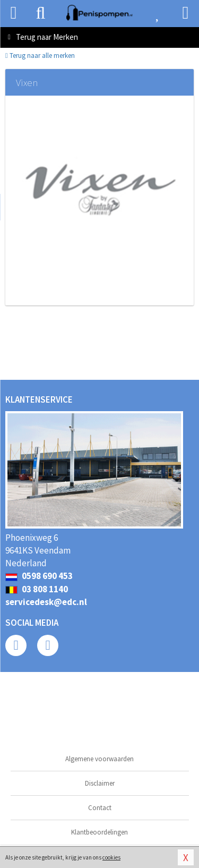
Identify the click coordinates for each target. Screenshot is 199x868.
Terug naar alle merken (40, 56)
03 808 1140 (37, 589)
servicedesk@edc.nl (46, 602)
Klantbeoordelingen (99, 832)
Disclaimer (100, 783)
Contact (100, 808)
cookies (111, 857)
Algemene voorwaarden (99, 759)
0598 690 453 (39, 576)
